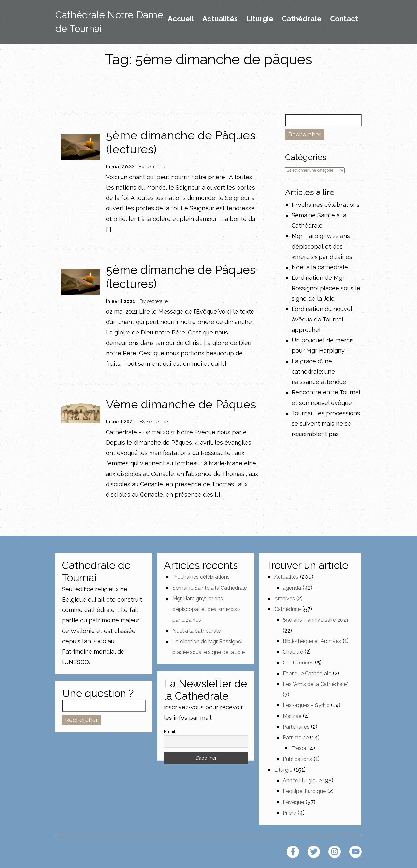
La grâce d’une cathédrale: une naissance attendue (319, 371)
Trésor (299, 748)
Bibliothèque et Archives (312, 641)
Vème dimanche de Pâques (181, 404)
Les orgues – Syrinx (306, 705)
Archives (285, 598)
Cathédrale (302, 19)
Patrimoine (296, 738)
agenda (292, 588)
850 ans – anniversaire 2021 (316, 620)
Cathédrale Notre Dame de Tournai (109, 22)
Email (170, 732)
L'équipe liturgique (304, 791)
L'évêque (293, 802)
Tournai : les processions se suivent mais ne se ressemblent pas (326, 424)
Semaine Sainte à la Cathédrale (210, 588)
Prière (289, 813)
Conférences (298, 663)
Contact (344, 19)
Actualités (220, 19)
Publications (297, 759)
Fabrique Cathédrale (307, 673)
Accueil (181, 19)
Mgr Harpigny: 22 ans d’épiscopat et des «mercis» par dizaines (322, 246)
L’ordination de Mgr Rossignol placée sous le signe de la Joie (326, 288)
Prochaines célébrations (326, 205)
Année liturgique (302, 781)
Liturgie (260, 19)
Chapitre (293, 652)
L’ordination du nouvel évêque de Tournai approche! (322, 319)
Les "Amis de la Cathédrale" (315, 684)
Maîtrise (292, 716)
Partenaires (296, 727)
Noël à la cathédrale (320, 267)
